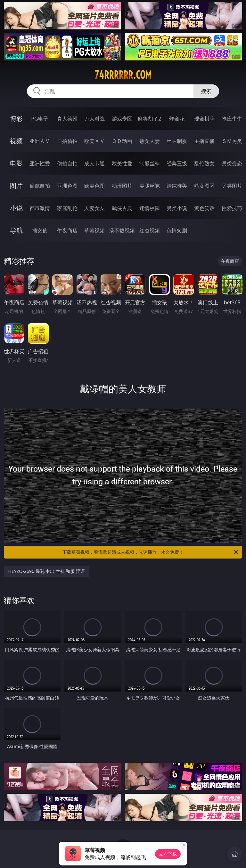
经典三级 (177, 163)
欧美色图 (94, 186)
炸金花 (177, 119)
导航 (16, 230)
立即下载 (168, 854)
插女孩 (40, 231)
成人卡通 (94, 163)
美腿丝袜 (150, 186)
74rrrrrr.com (123, 75)
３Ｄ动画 (122, 141)
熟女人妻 (150, 141)
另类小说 (177, 208)
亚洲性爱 (40, 163)
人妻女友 (94, 208)
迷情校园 (150, 208)
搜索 (206, 91)
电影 (16, 163)
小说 (16, 208)
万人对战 (94, 119)
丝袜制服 (177, 141)
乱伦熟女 (204, 163)
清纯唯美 (177, 186)
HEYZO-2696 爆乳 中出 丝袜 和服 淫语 (47, 571)
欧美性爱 (122, 163)
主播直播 (204, 141)
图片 (16, 186)
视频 (16, 141)
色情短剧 (177, 231)
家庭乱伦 (67, 208)
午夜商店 (67, 231)
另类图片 (232, 186)
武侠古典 (122, 208)
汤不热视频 (122, 231)
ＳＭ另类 (232, 141)
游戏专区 (122, 119)
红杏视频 (150, 231)
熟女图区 (204, 186)
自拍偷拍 (67, 141)
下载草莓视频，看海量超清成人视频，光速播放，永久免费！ (151, 552)
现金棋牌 (204, 119)
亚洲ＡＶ (40, 141)
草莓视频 (94, 231)
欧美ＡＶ (94, 141)
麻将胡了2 (149, 119)
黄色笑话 (204, 208)
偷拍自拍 (67, 163)
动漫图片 (122, 186)
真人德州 (67, 119)
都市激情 (40, 208)
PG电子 (40, 119)
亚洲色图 (67, 186)
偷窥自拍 (40, 186)
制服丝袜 (150, 163)
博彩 (16, 118)
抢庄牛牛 (232, 119)
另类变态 (232, 163)
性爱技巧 (232, 208)
